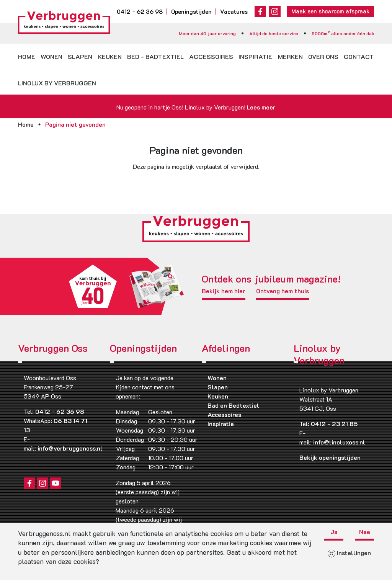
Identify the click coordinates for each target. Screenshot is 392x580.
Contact (359, 56)
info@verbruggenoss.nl (70, 448)
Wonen (51, 56)
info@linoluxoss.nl (339, 442)
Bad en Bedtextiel (233, 405)
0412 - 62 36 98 (140, 11)
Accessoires (211, 56)
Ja (334, 532)
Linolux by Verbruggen (57, 83)
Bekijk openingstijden (330, 457)
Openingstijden (191, 11)
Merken (290, 56)
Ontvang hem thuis (283, 291)
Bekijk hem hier (224, 291)
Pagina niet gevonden (75, 124)
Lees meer (261, 107)
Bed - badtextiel (155, 56)
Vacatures (234, 11)
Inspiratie (255, 56)
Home (27, 56)
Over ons (323, 56)
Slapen (80, 56)
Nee (365, 532)
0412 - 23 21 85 (334, 424)
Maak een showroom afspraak (330, 11)
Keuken (110, 56)
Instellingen (349, 553)
